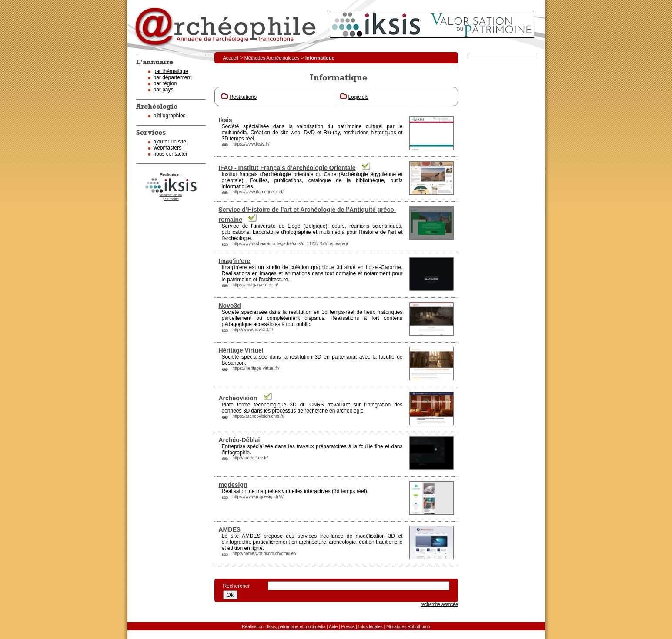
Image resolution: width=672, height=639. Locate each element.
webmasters (168, 148)
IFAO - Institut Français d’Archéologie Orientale (287, 168)
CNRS (317, 405)
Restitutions (243, 97)
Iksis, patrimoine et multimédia (296, 627)
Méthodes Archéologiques (272, 58)
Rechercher (241, 586)
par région (165, 83)
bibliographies (170, 116)
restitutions (356, 133)
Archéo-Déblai (239, 440)
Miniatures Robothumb (408, 627)
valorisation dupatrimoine (171, 197)
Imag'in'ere (235, 261)
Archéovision (238, 398)
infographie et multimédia (315, 232)
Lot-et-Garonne (383, 267)
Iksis (226, 120)
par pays (164, 90)
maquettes (268, 491)
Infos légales (371, 627)
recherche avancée (439, 604)
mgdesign (233, 485)
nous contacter (171, 154)
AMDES (230, 529)
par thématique (171, 71)
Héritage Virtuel (241, 350)
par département (173, 77)
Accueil (231, 58)
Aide (333, 627)
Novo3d (230, 306)
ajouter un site (170, 142)
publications (288, 180)
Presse (348, 627)
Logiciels (358, 97)
